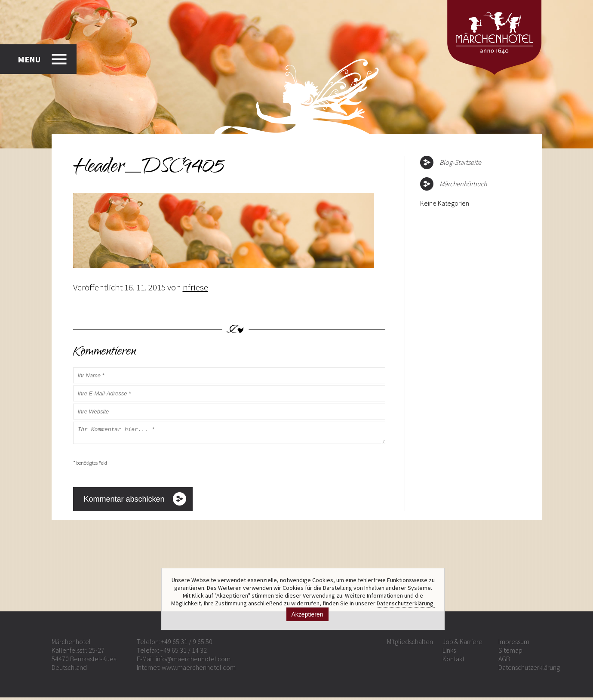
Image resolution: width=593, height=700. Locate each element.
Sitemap (510, 653)
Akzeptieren (307, 614)
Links (449, 653)
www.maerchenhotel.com (199, 670)
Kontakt (453, 661)
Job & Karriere (462, 644)
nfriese (195, 287)
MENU (29, 58)
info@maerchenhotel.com (193, 661)
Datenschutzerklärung (529, 670)
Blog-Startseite (460, 162)
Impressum (514, 644)
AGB (504, 661)
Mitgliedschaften (410, 644)
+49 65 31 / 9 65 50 (187, 644)
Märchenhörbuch (463, 184)
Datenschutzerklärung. (406, 603)
